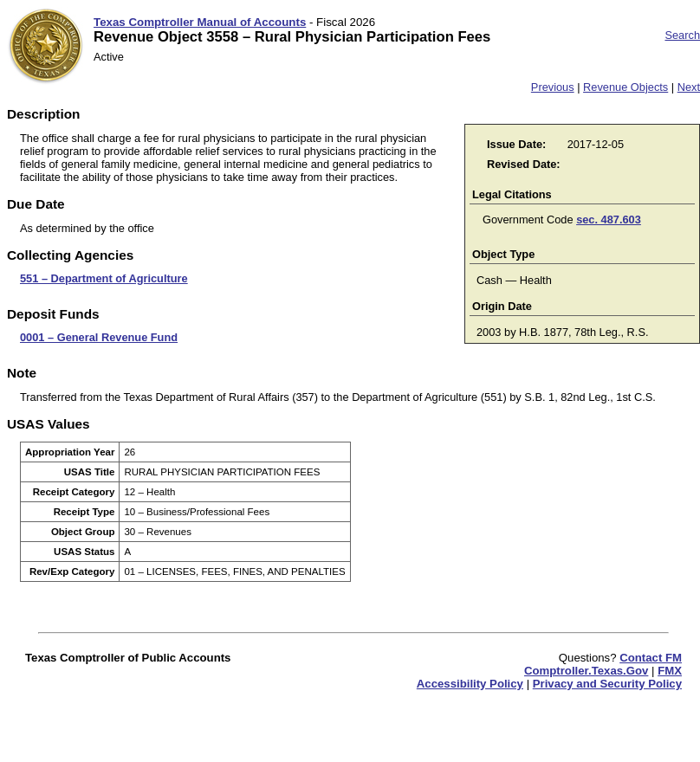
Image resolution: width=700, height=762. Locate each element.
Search (682, 35)
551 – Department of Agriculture (104, 278)
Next (689, 87)
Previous (553, 87)
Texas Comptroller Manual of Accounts (200, 22)
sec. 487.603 (609, 220)
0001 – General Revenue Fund (99, 337)
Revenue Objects (625, 87)
